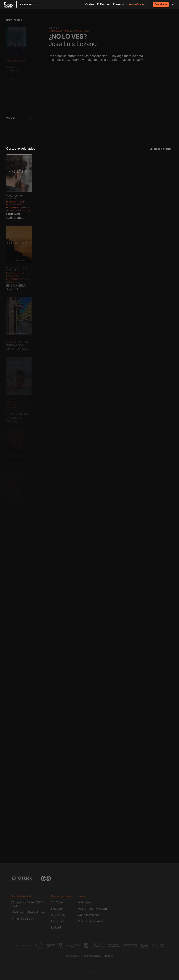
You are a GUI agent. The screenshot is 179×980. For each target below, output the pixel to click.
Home (9, 20)
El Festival (104, 4)
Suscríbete (161, 4)
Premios (118, 4)
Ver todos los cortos (161, 149)
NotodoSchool (136, 4)
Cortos (90, 4)
